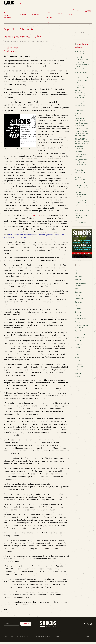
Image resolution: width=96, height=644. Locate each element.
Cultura (78, 305)
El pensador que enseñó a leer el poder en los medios (82, 203)
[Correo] (11, 624)
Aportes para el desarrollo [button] (8, 15)
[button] (20, 3)
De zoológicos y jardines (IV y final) (23, 37)
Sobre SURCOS (88, 10)
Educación (79, 315)
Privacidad (57, 636)
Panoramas (79, 344)
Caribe (77, 295)
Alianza (78, 273)
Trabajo (71, 15)
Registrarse (26, 624)
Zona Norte (79, 377)
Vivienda (78, 373)
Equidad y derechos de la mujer (49, 18)
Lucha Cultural (80, 334)
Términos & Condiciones (43, 636)
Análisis (29, 41)
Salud (77, 354)
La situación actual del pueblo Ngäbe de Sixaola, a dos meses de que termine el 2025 (81, 83)
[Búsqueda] (82, 32)
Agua (77, 270)
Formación (79, 331)
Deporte (78, 309)
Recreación (79, 351)
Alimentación (80, 276)
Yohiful (26, 636)
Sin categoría (80, 361)
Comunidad (79, 299)
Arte (77, 289)
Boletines (78, 292)
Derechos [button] (36, 15)
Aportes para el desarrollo (40, 41)
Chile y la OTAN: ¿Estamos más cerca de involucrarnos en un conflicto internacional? (82, 144)
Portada (76, 10)
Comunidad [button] (22, 15)
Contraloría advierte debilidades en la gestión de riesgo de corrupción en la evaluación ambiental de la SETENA (82, 190)
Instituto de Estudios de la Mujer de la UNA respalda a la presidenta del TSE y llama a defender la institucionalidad (82, 215)
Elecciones (79, 322)
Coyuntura (79, 302)
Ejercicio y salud (81, 319)
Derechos (78, 312)
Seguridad (79, 358)
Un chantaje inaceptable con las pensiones (82, 154)
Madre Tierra (60, 15)
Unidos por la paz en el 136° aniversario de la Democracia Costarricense (81, 106)
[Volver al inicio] (9, 3)
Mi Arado (78, 341)
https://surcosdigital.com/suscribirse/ (17, 149)
